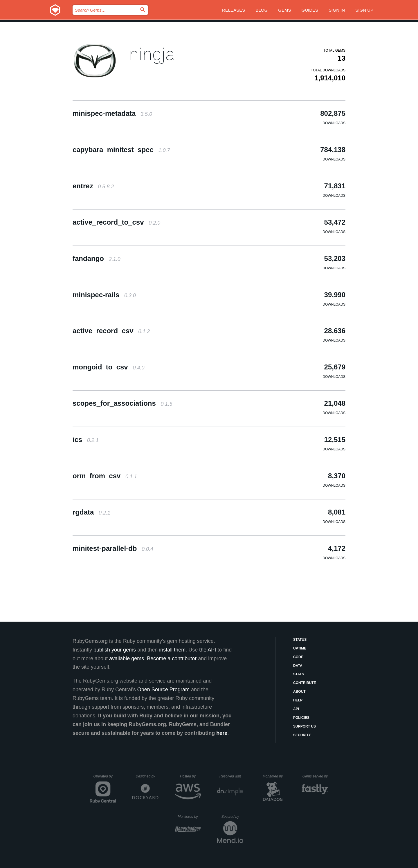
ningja (152, 54)
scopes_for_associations (122, 403)
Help (298, 700)
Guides (310, 10)
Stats (299, 674)
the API (208, 650)
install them (172, 650)
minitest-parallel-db (113, 548)
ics (86, 440)
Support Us (305, 726)
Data (298, 666)
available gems (127, 658)
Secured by (232, 817)
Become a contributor (172, 658)
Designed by (147, 776)
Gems (284, 10)
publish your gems (115, 650)
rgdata (91, 512)
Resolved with (231, 776)
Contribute (305, 683)
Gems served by (315, 776)
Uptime (300, 648)
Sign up (364, 10)
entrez (93, 186)
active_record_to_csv (116, 222)
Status (300, 640)
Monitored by (274, 776)
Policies (301, 718)
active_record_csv (111, 331)
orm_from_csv (105, 476)
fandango (97, 258)
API (296, 709)
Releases (234, 10)
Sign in (337, 10)
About (299, 692)
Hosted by (190, 776)
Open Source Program (163, 690)
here (222, 733)
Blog (262, 10)
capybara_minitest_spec (121, 150)
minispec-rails (104, 295)
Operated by (105, 778)
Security (302, 735)
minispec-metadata (112, 113)
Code (298, 657)
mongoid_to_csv (108, 367)
